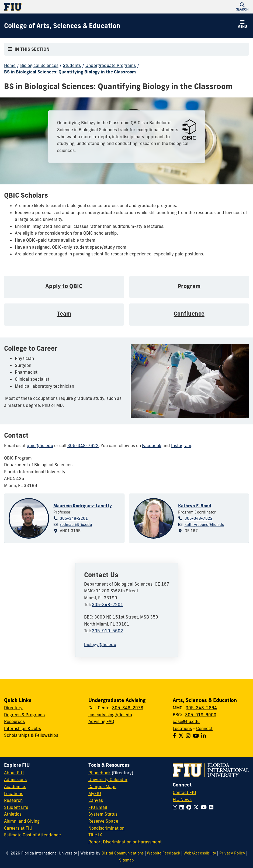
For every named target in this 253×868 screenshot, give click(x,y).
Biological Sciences (39, 65)
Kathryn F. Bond (195, 506)
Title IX (95, 835)
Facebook (152, 445)
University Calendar (108, 779)
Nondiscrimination (106, 828)
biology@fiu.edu (100, 644)
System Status (103, 814)
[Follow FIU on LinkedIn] (183, 807)
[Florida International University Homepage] (65, 7)
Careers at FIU (18, 828)
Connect (204, 728)
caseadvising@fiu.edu (110, 715)
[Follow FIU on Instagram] (176, 807)
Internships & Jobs (22, 728)
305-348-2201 (74, 518)
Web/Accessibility (200, 853)
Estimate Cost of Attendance (32, 835)
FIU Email (98, 807)
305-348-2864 (201, 708)
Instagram (181, 445)
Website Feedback (164, 853)
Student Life (16, 807)
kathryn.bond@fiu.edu (204, 525)
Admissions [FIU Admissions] (15, 779)
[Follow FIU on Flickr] (212, 807)
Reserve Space (103, 821)
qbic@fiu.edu (40, 445)
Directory (13, 708)
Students (72, 65)
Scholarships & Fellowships (31, 735)
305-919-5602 (108, 631)
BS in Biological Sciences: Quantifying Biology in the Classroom (70, 72)
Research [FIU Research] (13, 800)
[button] (242, 7)
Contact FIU (184, 792)
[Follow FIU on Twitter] (197, 807)
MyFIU (95, 793)
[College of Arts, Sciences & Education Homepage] (62, 26)
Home (10, 65)
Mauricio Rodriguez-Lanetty (83, 506)
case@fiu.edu (186, 721)
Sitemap (126, 860)
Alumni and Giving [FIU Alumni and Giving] (22, 821)
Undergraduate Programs (111, 65)
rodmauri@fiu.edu (76, 525)
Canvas (96, 800)
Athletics (13, 814)
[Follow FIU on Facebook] (190, 807)
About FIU (14, 773)
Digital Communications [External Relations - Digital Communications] (123, 853)
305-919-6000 (201, 715)
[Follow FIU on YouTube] (205, 807)
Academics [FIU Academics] (15, 786)
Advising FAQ (101, 721)
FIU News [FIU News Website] (182, 799)
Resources (14, 721)
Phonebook (100, 773)
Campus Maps (102, 786)
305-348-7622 (83, 445)
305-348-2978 (128, 708)
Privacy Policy (232, 853)
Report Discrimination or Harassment (125, 842)
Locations (182, 728)
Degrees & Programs (24, 715)
